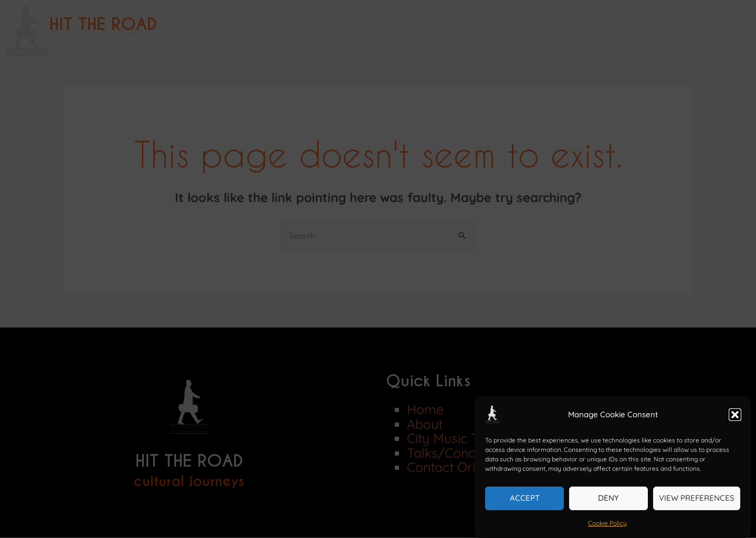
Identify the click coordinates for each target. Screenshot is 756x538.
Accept (525, 498)
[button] (735, 415)
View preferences (697, 498)
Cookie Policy (607, 523)
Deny (608, 498)
